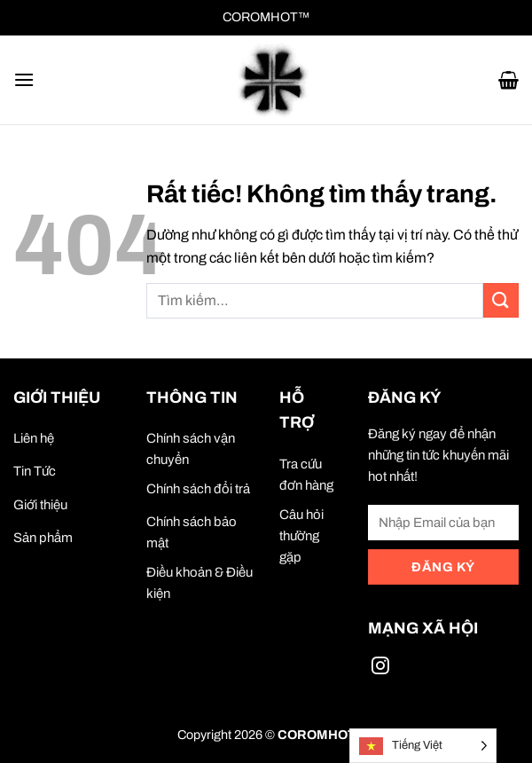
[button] (24, 79)
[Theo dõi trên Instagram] (380, 669)
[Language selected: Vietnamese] (423, 746)
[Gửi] (501, 300)
